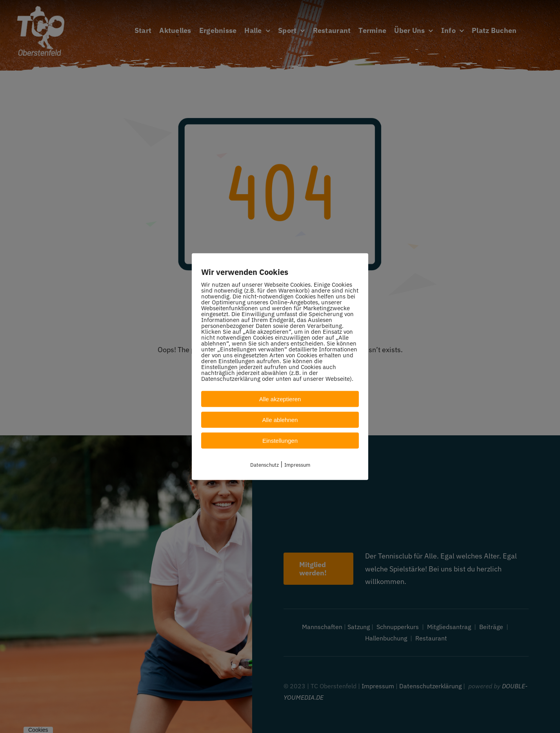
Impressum (297, 465)
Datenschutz (265, 465)
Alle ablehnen (280, 419)
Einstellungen (280, 440)
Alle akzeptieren (280, 399)
